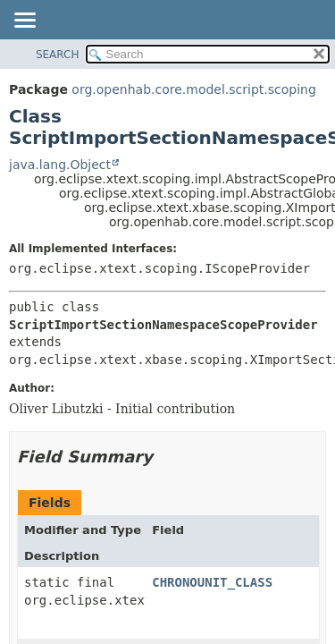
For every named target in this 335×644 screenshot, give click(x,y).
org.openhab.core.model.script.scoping (194, 89)
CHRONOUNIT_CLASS (212, 582)
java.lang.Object (60, 165)
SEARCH (58, 55)
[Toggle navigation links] (24, 21)
